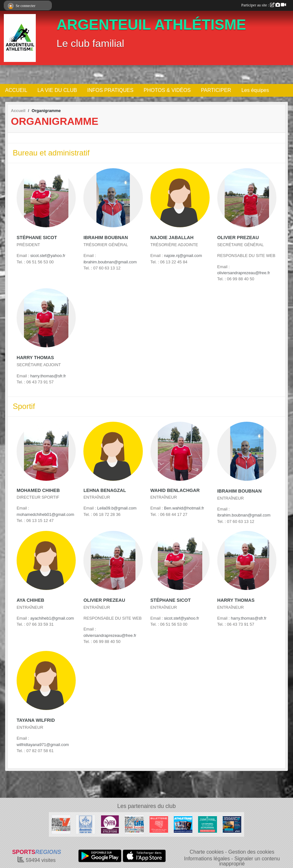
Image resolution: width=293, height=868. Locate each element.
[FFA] (110, 824)
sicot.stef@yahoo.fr (48, 256)
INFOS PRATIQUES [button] (110, 90)
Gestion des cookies (251, 852)
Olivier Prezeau (238, 238)
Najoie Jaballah (172, 238)
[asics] (232, 824)
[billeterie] (159, 824)
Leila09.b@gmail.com (117, 508)
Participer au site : (264, 5)
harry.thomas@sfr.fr (48, 376)
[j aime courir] (207, 824)
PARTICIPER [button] (216, 90)
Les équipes (255, 90)
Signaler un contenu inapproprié (250, 861)
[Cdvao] (61, 824)
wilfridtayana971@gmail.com (43, 745)
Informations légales (207, 859)
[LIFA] (134, 824)
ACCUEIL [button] (16, 90)
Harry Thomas (35, 358)
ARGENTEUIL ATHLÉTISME (151, 25)
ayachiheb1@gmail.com (52, 618)
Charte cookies (207, 852)
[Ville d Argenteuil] (85, 824)
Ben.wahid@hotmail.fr (184, 508)
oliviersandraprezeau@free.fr (244, 273)
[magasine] (183, 824)
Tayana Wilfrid (36, 720)
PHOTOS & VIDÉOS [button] (167, 90)
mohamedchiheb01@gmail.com (45, 514)
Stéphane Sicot (37, 238)
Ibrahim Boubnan (106, 238)
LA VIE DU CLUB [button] (57, 90)
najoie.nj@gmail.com (183, 256)
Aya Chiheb (30, 600)
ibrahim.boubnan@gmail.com (110, 262)
